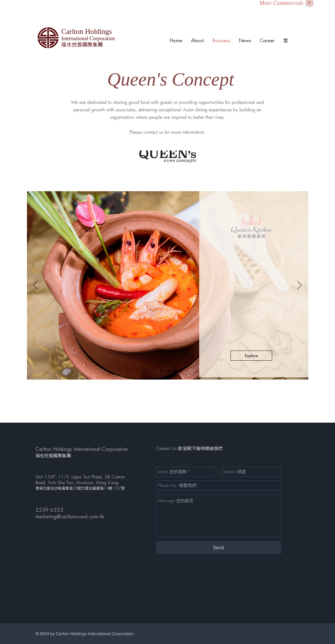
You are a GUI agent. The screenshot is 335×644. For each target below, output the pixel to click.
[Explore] (251, 356)
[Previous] (35, 285)
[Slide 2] (168, 371)
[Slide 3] (174, 371)
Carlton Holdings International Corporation (82, 449)
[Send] (219, 547)
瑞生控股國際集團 (53, 456)
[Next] (300, 285)
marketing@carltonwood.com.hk (70, 516)
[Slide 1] (161, 371)
